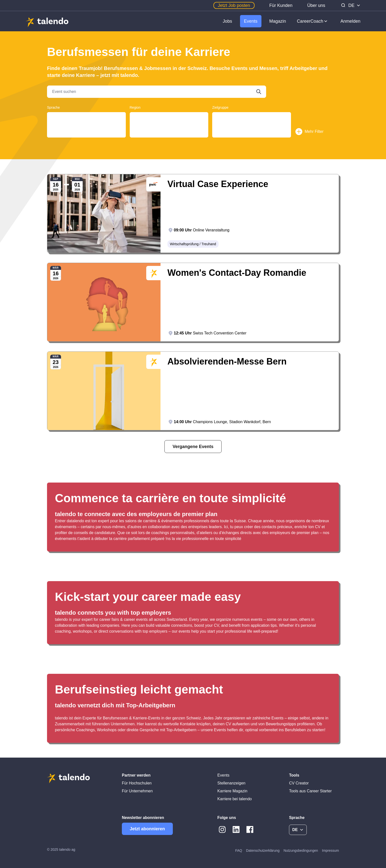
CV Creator (299, 783)
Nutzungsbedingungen (301, 851)
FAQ (239, 851)
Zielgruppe (220, 107)
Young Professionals (252, 127)
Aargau (169, 118)
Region (135, 107)
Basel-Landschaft (169, 132)
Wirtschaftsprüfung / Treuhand (193, 244)
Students (252, 122)
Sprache (53, 107)
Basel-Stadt (169, 137)
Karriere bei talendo (235, 799)
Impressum (330, 851)
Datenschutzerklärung (263, 851)
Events (251, 21)
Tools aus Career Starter (310, 791)
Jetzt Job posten (234, 5)
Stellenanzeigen (231, 783)
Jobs (227, 21)
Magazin (278, 21)
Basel (169, 122)
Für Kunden (281, 5)
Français (86, 122)
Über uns (316, 5)
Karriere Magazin (232, 791)
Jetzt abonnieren (147, 829)
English (86, 127)
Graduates (252, 118)
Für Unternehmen (137, 791)
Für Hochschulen (137, 783)
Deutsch (86, 118)
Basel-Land (169, 127)
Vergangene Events (193, 447)
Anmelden (350, 21)
